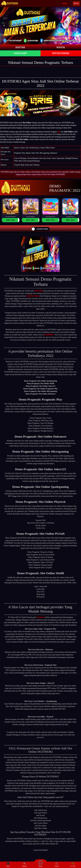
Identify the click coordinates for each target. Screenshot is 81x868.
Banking (24, 864)
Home (8, 864)
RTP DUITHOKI (61, 53)
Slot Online (39, 291)
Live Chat (73, 864)
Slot (59, 132)
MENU (76, 3)
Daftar (65, 3)
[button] (4, 26)
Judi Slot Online (33, 296)
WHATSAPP (20, 53)
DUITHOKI (49, 335)
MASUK (61, 47)
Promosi (57, 864)
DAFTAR (20, 47)
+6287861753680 (40, 229)
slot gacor (41, 617)
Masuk (40, 863)
